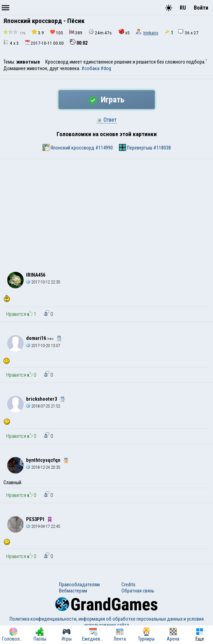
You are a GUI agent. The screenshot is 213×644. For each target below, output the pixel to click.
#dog (106, 68)
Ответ (107, 120)
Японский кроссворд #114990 (78, 147)
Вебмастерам (73, 591)
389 (76, 32)
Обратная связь (138, 591)
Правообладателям (79, 585)
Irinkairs (151, 33)
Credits (128, 585)
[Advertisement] (107, 211)
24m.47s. (100, 32)
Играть (107, 100)
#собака (90, 68)
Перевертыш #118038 (145, 147)
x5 (124, 32)
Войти (201, 8)
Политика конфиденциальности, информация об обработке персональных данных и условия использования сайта (107, 622)
